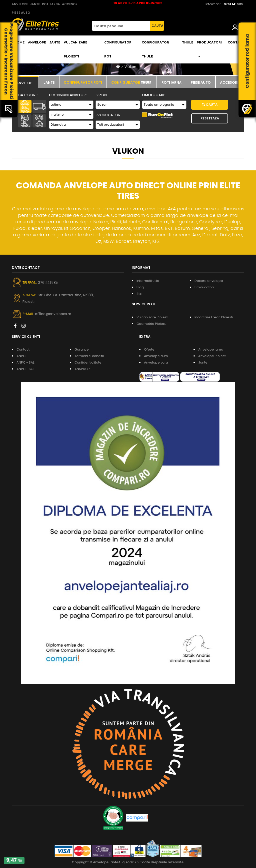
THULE (188, 42)
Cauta (210, 105)
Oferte (149, 349)
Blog (140, 287)
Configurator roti (118, 49)
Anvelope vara (156, 362)
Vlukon (130, 67)
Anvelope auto (156, 356)
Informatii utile (148, 281)
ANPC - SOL (26, 369)
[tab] (25, 82)
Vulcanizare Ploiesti (75, 49)
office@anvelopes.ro (53, 314)
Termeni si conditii (89, 356)
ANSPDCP (82, 369)
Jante (55, 42)
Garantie (82, 349)
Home (19, 42)
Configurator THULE (155, 49)
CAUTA (157, 26)
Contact (236, 42)
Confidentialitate (88, 362)
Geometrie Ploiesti (151, 324)
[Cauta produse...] (121, 26)
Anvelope (37, 42)
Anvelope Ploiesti (212, 356)
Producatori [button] (209, 49)
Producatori (204, 287)
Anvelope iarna (211, 349)
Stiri (139, 294)
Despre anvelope (209, 281)
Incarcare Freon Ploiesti (214, 317)
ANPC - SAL (25, 362)
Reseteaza (210, 118)
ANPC (21, 356)
